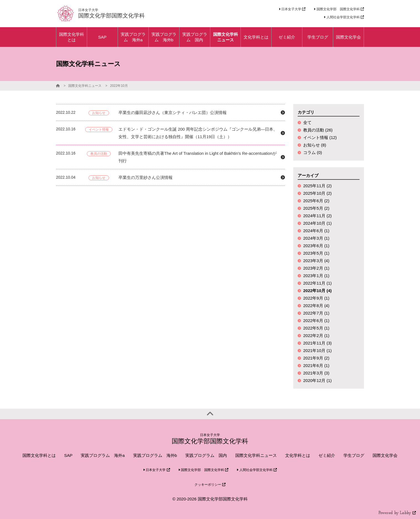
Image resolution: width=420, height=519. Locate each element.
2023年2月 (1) (316, 268)
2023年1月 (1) (316, 276)
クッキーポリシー (210, 485)
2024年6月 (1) (316, 231)
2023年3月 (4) (316, 261)
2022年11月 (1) (317, 283)
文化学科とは (298, 455)
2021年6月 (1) (316, 365)
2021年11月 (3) (317, 343)
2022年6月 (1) (316, 321)
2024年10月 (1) (317, 223)
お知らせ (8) (315, 145)
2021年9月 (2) (316, 358)
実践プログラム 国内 (206, 455)
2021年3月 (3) (316, 373)
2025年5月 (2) (316, 208)
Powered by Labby (397, 513)
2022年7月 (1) (316, 313)
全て (307, 122)
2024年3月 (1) (316, 238)
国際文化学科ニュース (85, 86)
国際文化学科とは (39, 455)
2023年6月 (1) (316, 246)
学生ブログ (354, 455)
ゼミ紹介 (327, 455)
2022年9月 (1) (316, 298)
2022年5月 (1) (316, 328)
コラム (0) (313, 152)
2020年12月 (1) (317, 380)
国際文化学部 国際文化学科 (339, 9)
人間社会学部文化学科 (344, 17)
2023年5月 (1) (316, 253)
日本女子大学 (292, 9)
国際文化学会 (385, 455)
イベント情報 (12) (320, 137)
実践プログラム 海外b (155, 455)
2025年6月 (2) (316, 201)
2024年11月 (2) (317, 216)
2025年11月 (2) (317, 186)
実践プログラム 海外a (103, 455)
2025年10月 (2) (317, 193)
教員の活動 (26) (318, 130)
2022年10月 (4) (317, 291)
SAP (68, 455)
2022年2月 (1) (316, 336)
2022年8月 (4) (316, 306)
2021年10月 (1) (317, 350)
